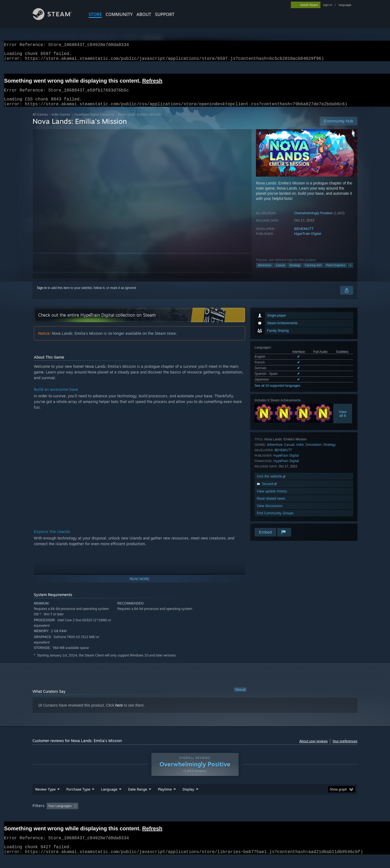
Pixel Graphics (336, 272)
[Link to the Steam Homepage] (56, 19)
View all (240, 696)
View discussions (270, 512)
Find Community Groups (275, 520)
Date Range (138, 799)
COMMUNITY (119, 14)
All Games (40, 121)
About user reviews (313, 748)
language (345, 5)
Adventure (265, 272)
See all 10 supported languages (277, 392)
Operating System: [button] (241, 816)
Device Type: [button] (310, 816)
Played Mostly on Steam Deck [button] (195, 816)
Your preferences (345, 748)
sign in (328, 5)
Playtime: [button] (156, 816)
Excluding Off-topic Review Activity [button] (115, 816)
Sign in (42, 294)
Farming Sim (313, 272)
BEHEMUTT (304, 235)
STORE (95, 14)
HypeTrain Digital (308, 240)
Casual (280, 272)
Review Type (45, 799)
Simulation (313, 451)
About (144, 14)
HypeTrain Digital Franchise (94, 121)
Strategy (295, 272)
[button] (51, 816)
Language (109, 799)
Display (188, 799)
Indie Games (61, 121)
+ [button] (350, 272)
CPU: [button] (269, 816)
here (119, 712)
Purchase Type (78, 799)
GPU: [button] (287, 816)
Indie (300, 451)
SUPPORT (165, 14)
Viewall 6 (343, 420)
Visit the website (272, 483)
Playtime (165, 799)
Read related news (271, 505)
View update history (272, 498)
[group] (195, 817)
